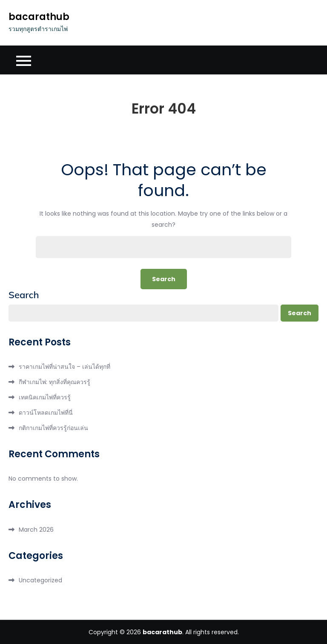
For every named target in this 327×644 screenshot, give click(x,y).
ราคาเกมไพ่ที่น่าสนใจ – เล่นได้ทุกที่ (65, 367)
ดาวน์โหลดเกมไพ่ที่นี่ (46, 413)
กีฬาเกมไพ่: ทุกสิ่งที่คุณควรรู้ (54, 382)
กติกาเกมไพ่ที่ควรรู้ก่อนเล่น (53, 428)
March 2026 (36, 530)
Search (24, 295)
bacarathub (39, 17)
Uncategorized (40, 580)
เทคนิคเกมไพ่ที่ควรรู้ (45, 397)
